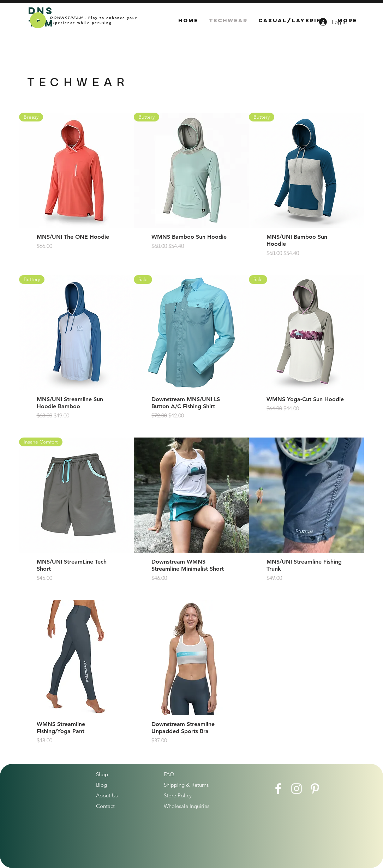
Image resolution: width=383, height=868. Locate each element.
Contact (105, 806)
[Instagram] (297, 789)
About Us (107, 795)
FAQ (169, 774)
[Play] (38, 20)
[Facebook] (278, 789)
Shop (102, 774)
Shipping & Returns (186, 785)
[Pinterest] (315, 789)
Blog (101, 785)
